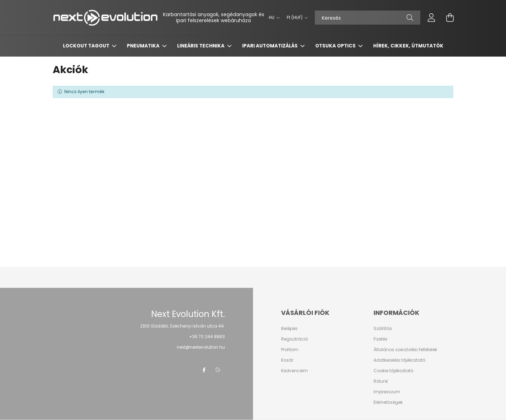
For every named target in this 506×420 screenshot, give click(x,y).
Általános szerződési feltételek (405, 350)
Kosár (287, 360)
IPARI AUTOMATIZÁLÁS (270, 46)
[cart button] (450, 18)
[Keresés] (368, 18)
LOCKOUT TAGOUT (87, 46)
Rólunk (381, 381)
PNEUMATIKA (144, 46)
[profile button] (432, 18)
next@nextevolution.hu (201, 347)
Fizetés (381, 339)
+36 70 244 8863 (207, 337)
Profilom (290, 350)
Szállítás (383, 329)
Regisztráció (294, 339)
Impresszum (387, 392)
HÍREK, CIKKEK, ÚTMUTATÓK (408, 46)
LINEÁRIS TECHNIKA (201, 46)
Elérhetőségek (388, 402)
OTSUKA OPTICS (336, 46)
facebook (204, 370)
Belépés (289, 329)
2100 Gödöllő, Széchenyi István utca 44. (183, 326)
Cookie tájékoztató (393, 371)
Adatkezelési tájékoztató (399, 360)
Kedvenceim (294, 371)
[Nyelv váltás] (273, 18)
